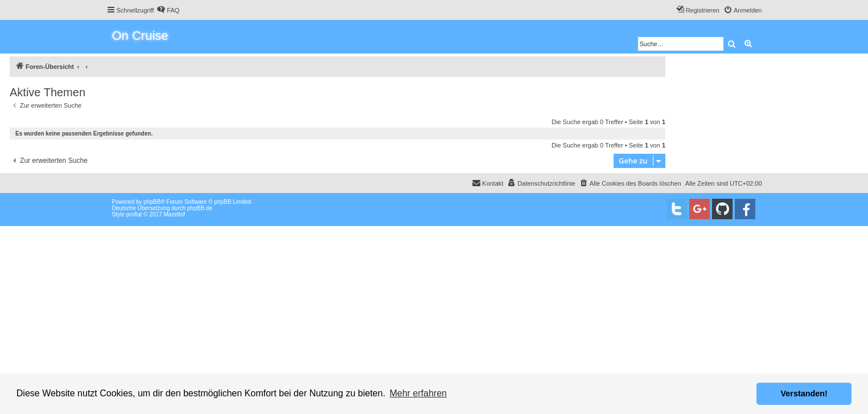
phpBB (152, 202)
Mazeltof (174, 214)
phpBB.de (200, 208)
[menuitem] (168, 10)
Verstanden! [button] (804, 393)
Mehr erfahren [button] (418, 393)
